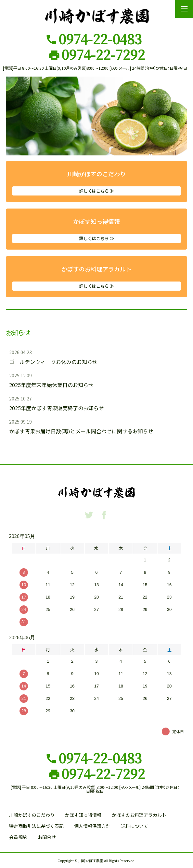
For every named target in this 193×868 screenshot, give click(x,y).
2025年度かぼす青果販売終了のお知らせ (57, 408)
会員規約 (18, 837)
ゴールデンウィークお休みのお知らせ (53, 362)
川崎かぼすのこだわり (96, 182)
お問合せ (47, 837)
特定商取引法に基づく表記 (36, 826)
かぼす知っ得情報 (96, 230)
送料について (135, 826)
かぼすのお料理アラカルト (96, 278)
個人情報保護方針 (92, 826)
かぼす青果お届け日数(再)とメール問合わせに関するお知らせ (81, 431)
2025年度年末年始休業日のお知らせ (51, 385)
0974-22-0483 (100, 39)
